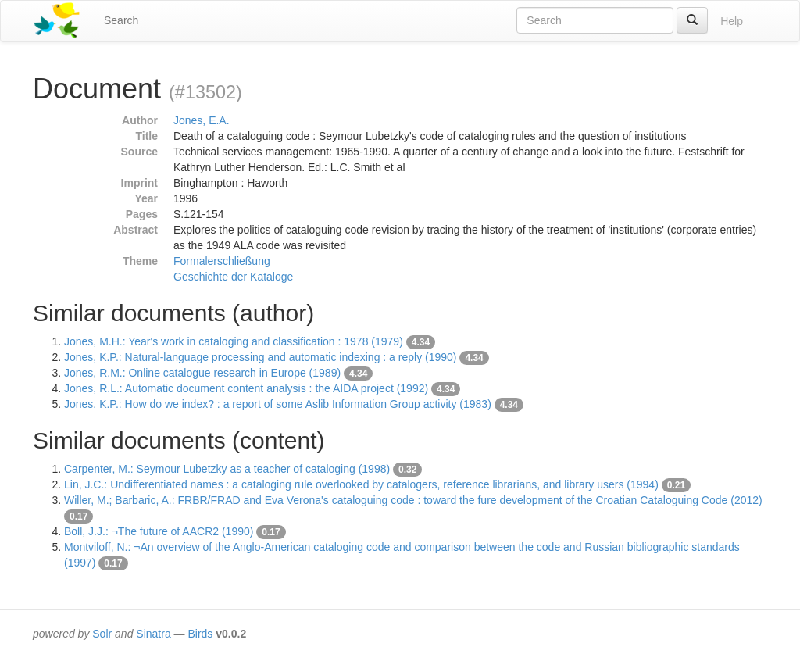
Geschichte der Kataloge (233, 277)
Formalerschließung (222, 261)
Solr (102, 634)
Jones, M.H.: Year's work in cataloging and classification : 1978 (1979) (234, 341)
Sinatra (153, 634)
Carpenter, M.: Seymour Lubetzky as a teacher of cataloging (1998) (227, 469)
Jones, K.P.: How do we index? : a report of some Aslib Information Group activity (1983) (278, 404)
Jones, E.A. (202, 120)
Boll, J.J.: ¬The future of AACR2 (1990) (159, 531)
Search (121, 20)
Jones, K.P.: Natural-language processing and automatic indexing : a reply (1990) (261, 357)
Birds (200, 634)
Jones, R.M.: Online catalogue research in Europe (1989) (202, 373)
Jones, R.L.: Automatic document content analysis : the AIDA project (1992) (246, 388)
